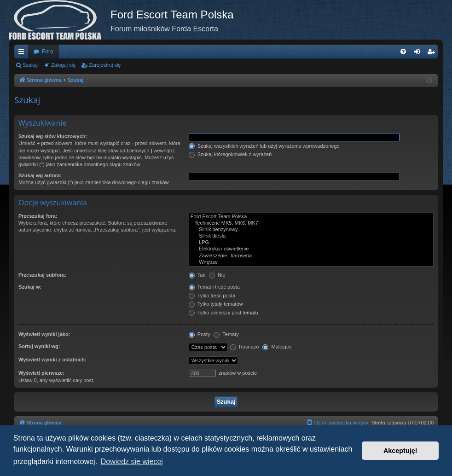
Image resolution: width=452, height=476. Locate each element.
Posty (200, 334)
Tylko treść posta (212, 296)
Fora (48, 52)
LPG (311, 243)
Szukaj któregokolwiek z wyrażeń (230, 154)
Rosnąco (244, 347)
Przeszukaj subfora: (42, 275)
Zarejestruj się (105, 65)
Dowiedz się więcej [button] (132, 461)
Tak (197, 275)
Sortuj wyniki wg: (39, 346)
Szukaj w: (30, 287)
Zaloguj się (63, 65)
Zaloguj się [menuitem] (419, 53)
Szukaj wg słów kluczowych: (53, 136)
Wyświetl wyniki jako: (44, 334)
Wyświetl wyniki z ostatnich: (52, 360)
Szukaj (30, 65)
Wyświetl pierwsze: (41, 373)
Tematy (226, 334)
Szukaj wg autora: (40, 175)
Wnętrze (311, 262)
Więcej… (23, 53)
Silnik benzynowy (311, 230)
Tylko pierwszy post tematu (223, 313)
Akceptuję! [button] (400, 451)
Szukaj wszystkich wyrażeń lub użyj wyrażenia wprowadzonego (264, 146)
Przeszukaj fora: (38, 216)
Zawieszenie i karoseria (311, 256)
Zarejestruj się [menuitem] (433, 53)
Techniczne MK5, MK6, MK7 (311, 223)
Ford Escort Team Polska (311, 217)
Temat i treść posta (214, 287)
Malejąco (277, 347)
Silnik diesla (311, 236)
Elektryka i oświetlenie (311, 249)
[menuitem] (403, 52)
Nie (217, 275)
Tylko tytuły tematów (216, 304)
